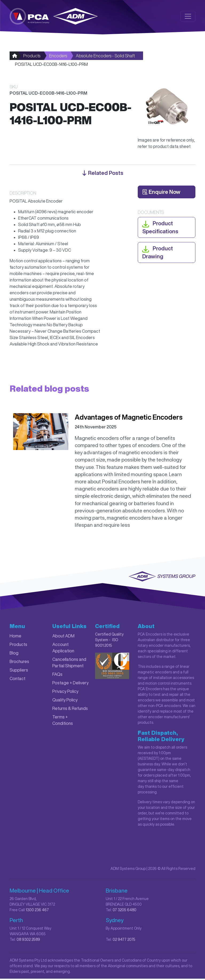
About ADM (63, 637)
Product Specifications (160, 228)
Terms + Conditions (63, 721)
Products (32, 57)
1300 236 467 (37, 911)
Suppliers (19, 671)
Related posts (102, 174)
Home (15, 637)
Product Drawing (158, 253)
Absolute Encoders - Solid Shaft (105, 57)
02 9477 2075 (124, 941)
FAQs (57, 676)
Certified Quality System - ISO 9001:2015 (109, 641)
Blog (14, 654)
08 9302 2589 (28, 941)
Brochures (19, 663)
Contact (17, 680)
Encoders (58, 57)
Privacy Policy (65, 693)
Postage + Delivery (70, 684)
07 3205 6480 (125, 911)
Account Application (63, 649)
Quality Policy (65, 701)
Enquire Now (161, 193)
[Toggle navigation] (188, 17)
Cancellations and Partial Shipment (69, 664)
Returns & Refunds (70, 710)
